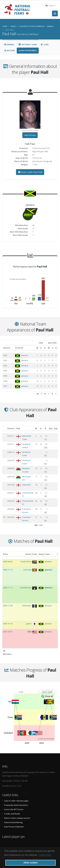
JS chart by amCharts (18, 279)
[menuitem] (47, 692)
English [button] (51, 6)
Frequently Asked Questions (16, 805)
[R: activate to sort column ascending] (45, 428)
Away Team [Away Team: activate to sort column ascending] (44, 554)
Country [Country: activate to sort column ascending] (19, 348)
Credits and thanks (12, 814)
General (9, 45)
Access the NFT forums (14, 809)
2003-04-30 (8, 562)
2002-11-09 (8, 606)
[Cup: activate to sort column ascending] (56, 428)
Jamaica (25, 355)
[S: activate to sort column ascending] (41, 348)
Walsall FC (27, 485)
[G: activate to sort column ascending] (45, 348)
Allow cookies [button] (31, 863)
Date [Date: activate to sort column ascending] (5, 554)
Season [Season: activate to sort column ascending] (7, 348)
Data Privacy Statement (14, 827)
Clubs (45, 45)
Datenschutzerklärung (13, 822)
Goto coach (30, 172)
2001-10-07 (8, 632)
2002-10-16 (8, 624)
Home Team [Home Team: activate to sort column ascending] (31, 554)
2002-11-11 (8, 588)
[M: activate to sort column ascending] (37, 348)
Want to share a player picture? (17, 818)
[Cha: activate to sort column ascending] (51, 428)
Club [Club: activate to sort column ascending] (18, 428)
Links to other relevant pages (16, 801)
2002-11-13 (8, 570)
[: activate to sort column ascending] (4, 428)
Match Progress (28, 51)
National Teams (28, 45)
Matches (9, 51)
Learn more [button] (45, 855)
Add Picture (30, 135)
